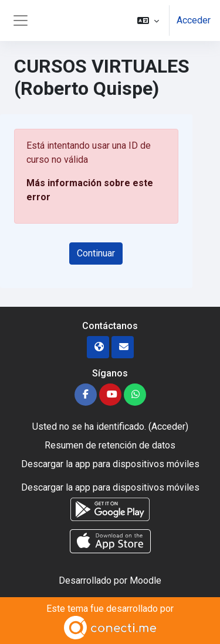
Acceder (194, 20)
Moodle (145, 580)
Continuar (96, 253)
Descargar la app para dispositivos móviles (110, 464)
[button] (148, 20)
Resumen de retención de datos (110, 445)
